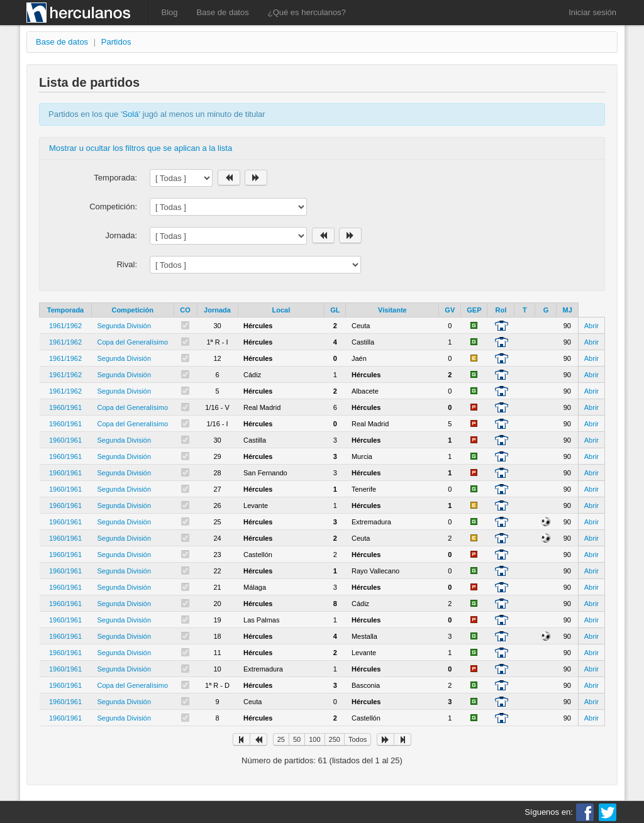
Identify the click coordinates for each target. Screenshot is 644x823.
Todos (358, 739)
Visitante (392, 310)
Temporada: (115, 178)
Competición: (113, 207)
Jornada (217, 310)
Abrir (591, 326)
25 (281, 739)
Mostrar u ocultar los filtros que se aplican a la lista (141, 148)
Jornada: (121, 235)
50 (297, 739)
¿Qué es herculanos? (307, 12)
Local (281, 310)
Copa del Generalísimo (133, 342)
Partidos (116, 42)
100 (314, 739)
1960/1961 (65, 407)
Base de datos (223, 12)
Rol (501, 310)
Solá (130, 114)
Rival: (127, 264)
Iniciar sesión (592, 12)
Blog (170, 12)
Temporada (65, 310)
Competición (132, 310)
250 (335, 739)
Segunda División (125, 326)
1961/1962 (65, 326)
